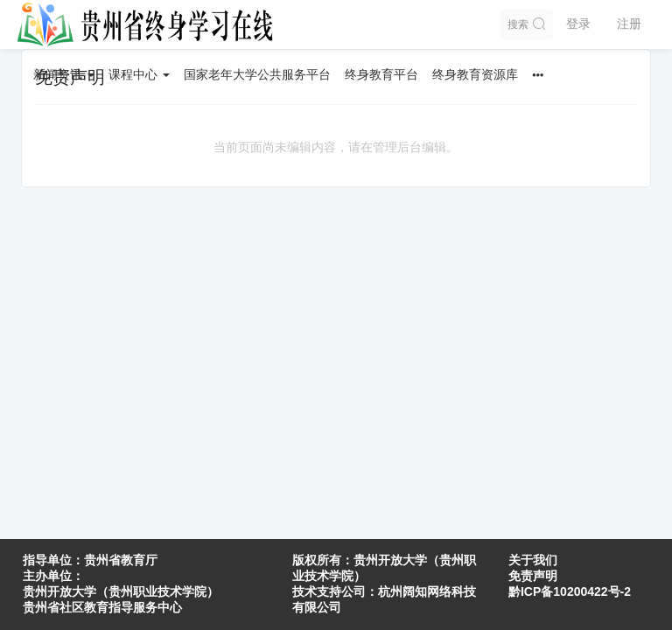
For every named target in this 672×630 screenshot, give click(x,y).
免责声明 (533, 576)
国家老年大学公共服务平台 (257, 74)
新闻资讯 (64, 74)
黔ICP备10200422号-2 (570, 591)
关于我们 (533, 560)
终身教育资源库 (475, 74)
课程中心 (139, 74)
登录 (578, 24)
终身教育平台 (381, 74)
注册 (629, 24)
